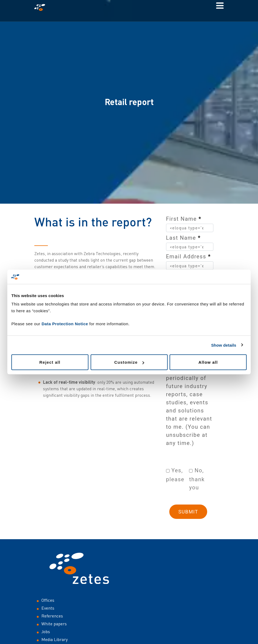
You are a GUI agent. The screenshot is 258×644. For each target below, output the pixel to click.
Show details (224, 345)
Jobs (46, 632)
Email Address (188, 256)
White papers (54, 624)
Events (48, 608)
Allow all (208, 362)
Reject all (50, 362)
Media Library (54, 639)
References (52, 616)
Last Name (183, 238)
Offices (48, 600)
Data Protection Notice (65, 324)
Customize (129, 362)
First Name (184, 219)
